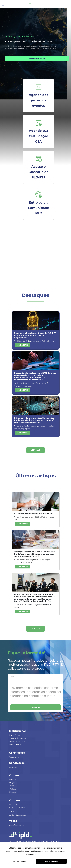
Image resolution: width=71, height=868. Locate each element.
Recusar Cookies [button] (20, 861)
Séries (12, 786)
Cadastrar (36, 707)
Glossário (13, 792)
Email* (12, 676)
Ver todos (13, 767)
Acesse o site (14, 757)
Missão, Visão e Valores (18, 738)
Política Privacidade (17, 741)
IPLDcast (13, 789)
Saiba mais (23, 345)
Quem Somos (15, 735)
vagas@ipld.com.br (17, 825)
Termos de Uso (15, 745)
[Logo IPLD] (36, 4)
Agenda (12, 780)
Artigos (12, 783)
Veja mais (36, 450)
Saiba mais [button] (40, 855)
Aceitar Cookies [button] (51, 861)
